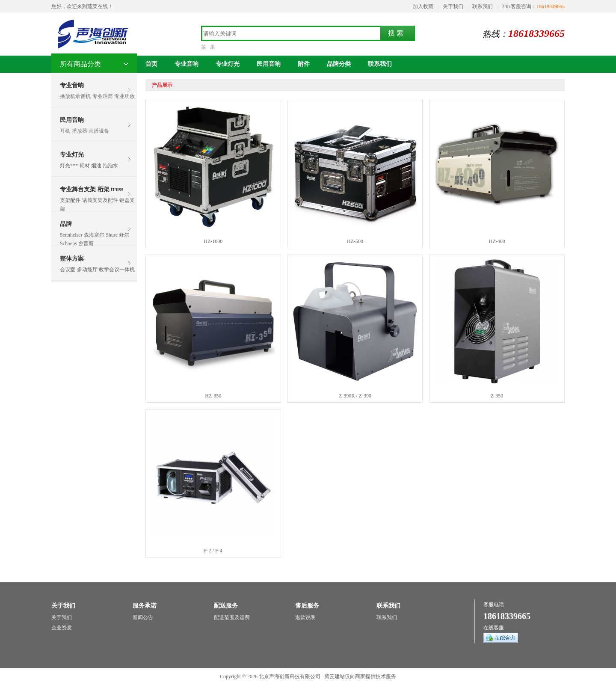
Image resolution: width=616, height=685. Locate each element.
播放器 (80, 131)
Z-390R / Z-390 (355, 396)
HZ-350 (213, 396)
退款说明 (305, 617)
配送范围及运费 (232, 617)
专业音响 (72, 85)
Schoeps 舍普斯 (77, 243)
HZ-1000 (213, 241)
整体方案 (72, 259)
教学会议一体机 (117, 270)
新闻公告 (143, 617)
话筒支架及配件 (100, 200)
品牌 (66, 224)
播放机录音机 (75, 96)
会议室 (68, 270)
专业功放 (124, 96)
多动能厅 (87, 270)
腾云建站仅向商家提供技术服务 (360, 676)
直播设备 (99, 131)
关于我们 (453, 6)
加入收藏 (423, 6)
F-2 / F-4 (213, 551)
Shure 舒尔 (117, 235)
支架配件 (70, 200)
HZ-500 (355, 241)
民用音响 (72, 120)
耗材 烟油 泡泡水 (99, 166)
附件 (304, 64)
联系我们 (483, 6)
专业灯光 (72, 155)
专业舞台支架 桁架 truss (92, 189)
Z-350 (497, 396)
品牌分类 (339, 64)
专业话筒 (103, 96)
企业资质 (62, 628)
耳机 (65, 131)
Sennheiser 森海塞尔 (82, 235)
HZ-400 (497, 241)
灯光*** (69, 166)
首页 (151, 64)
